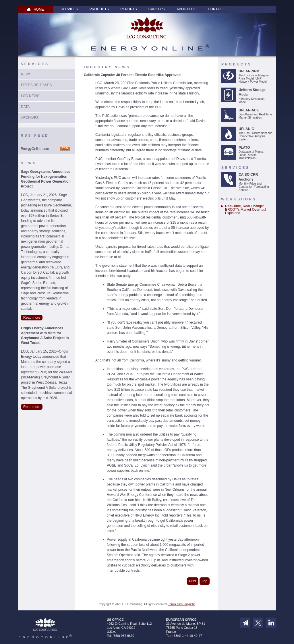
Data (25, 107)
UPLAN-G (246, 129)
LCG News (30, 96)
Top (205, 581)
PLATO (244, 148)
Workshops (239, 199)
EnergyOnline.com (35, 149)
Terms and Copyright (181, 604)
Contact (216, 9)
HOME (36, 9)
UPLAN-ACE (249, 110)
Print (193, 581)
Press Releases (36, 85)
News (26, 74)
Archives (30, 118)
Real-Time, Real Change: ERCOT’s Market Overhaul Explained (245, 210)
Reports (129, 9)
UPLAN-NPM (249, 71)
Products (99, 9)
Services (69, 9)
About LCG (186, 9)
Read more (32, 318)
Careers (157, 9)
